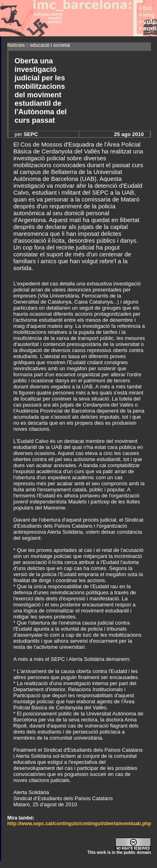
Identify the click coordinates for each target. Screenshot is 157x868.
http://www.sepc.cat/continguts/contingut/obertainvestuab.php (79, 824)
